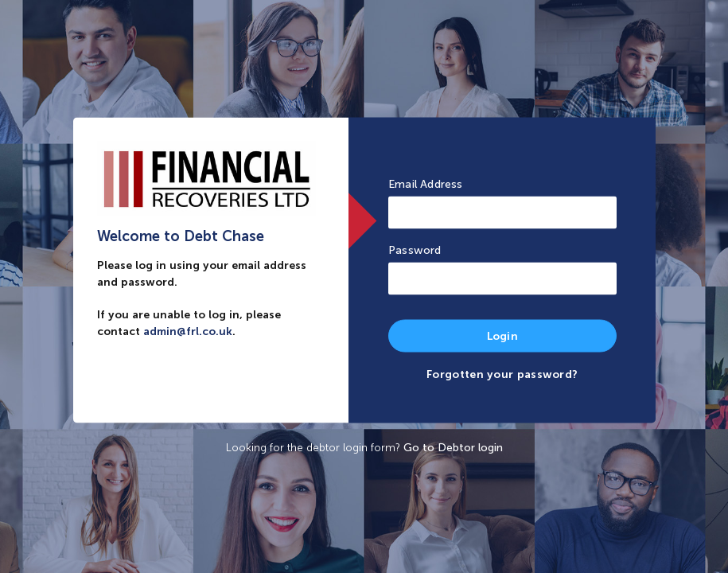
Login (503, 336)
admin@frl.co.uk (188, 331)
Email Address (426, 184)
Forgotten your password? (502, 374)
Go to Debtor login (453, 448)
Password (415, 250)
